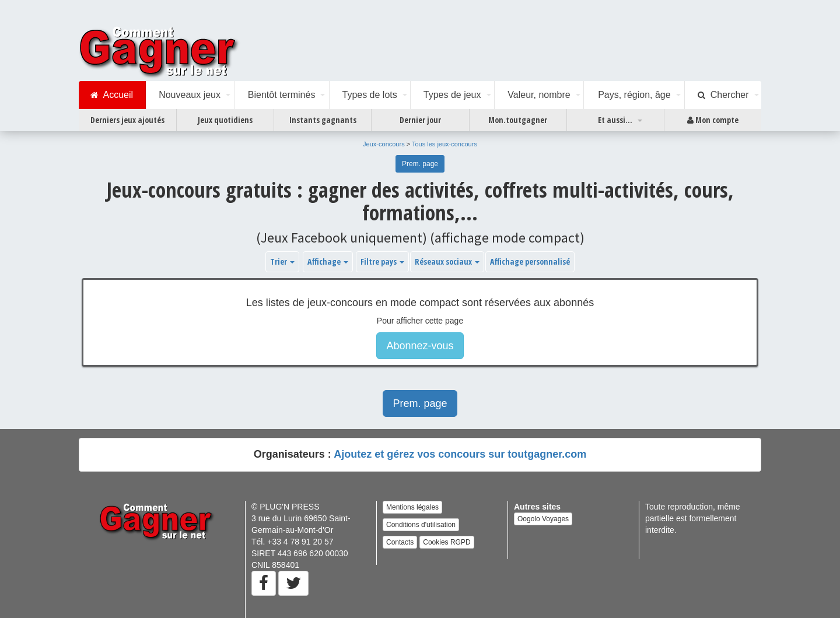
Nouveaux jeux (190, 95)
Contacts (400, 542)
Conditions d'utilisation (421, 525)
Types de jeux (452, 95)
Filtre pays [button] (382, 261)
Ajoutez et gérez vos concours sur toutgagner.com (460, 454)
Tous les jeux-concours (444, 144)
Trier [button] (282, 261)
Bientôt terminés (282, 95)
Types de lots (369, 95)
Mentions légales (412, 507)
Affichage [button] (328, 261)
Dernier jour (420, 120)
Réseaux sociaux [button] (447, 261)
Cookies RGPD (447, 542)
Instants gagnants (323, 120)
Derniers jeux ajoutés (127, 120)
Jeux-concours (384, 144)
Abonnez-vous (420, 346)
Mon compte (713, 120)
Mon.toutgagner (518, 120)
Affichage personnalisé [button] (530, 261)
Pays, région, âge (634, 95)
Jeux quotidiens (225, 120)
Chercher (723, 95)
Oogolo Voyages (543, 519)
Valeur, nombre (539, 95)
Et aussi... (615, 120)
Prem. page (420, 164)
